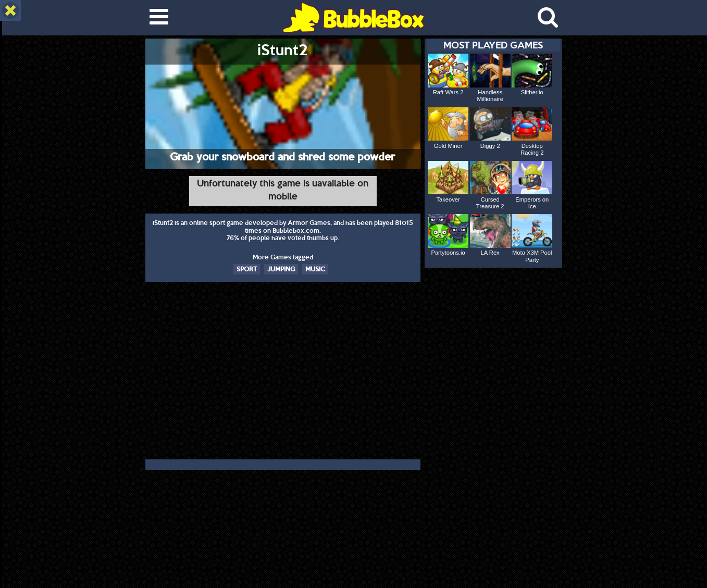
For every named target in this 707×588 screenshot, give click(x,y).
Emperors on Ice (532, 203)
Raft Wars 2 (448, 92)
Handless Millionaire (490, 96)
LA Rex (490, 253)
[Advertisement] (283, 373)
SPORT (247, 269)
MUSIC (315, 269)
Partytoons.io (448, 253)
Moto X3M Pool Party (532, 256)
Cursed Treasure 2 (490, 203)
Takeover (448, 199)
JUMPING (281, 269)
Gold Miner (448, 146)
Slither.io (532, 92)
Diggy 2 (490, 146)
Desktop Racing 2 (532, 149)
